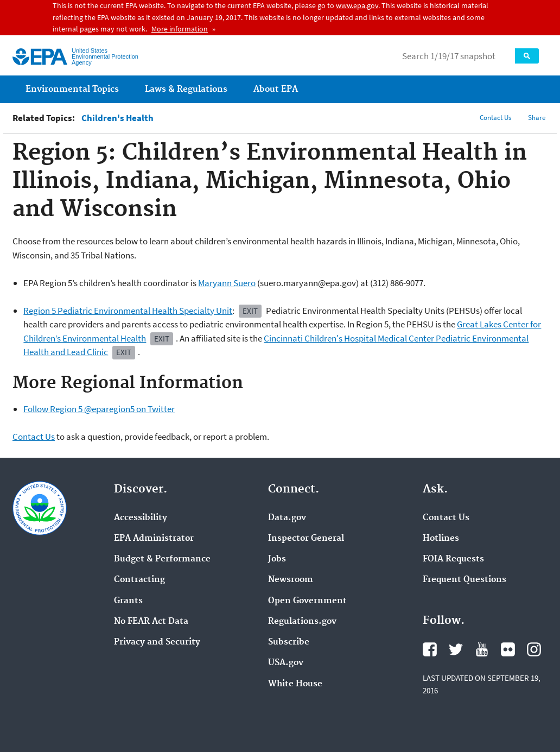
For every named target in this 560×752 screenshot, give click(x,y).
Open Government (307, 601)
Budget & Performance (162, 559)
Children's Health (117, 118)
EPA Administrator (154, 539)
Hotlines (441, 539)
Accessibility (141, 518)
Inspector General (306, 539)
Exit (250, 311)
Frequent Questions (464, 580)
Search (527, 56)
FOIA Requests (453, 559)
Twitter (456, 649)
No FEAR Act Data (151, 622)
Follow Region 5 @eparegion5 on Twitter (99, 409)
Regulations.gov (302, 622)
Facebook (430, 649)
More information (180, 29)
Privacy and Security (157, 642)
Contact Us (495, 118)
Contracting (139, 580)
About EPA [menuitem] (276, 89)
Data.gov (287, 518)
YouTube (482, 649)
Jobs (277, 559)
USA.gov (286, 663)
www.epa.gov (357, 5)
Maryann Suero (227, 283)
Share (537, 118)
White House (295, 684)
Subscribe (289, 642)
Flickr (508, 649)
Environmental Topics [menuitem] (72, 89)
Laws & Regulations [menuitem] (186, 89)
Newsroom (291, 580)
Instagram (534, 649)
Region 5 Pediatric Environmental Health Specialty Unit (128, 311)
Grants (128, 601)
